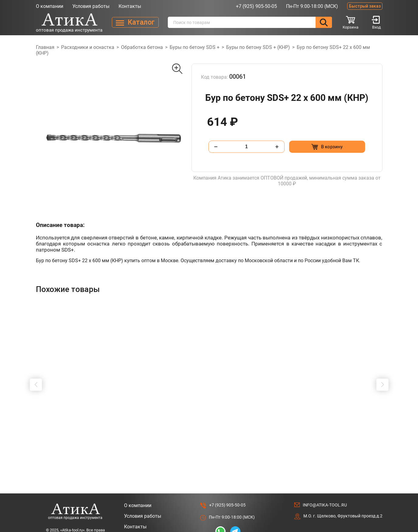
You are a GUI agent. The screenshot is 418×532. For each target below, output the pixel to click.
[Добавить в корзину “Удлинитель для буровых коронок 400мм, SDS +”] (271, 430)
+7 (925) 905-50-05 (256, 6)
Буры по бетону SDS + (195, 47)
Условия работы (91, 6)
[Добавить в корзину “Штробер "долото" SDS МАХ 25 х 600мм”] (94, 430)
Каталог (133, 514)
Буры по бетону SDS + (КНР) (258, 47)
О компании (50, 6)
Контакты (130, 6)
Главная (45, 47)
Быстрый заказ (365, 6)
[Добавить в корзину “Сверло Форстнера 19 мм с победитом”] (359, 430)
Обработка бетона (142, 47)
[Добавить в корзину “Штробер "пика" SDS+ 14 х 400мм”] (183, 430)
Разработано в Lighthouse (356, 516)
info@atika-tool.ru (325, 482)
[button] (36, 373)
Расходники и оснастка (88, 47)
